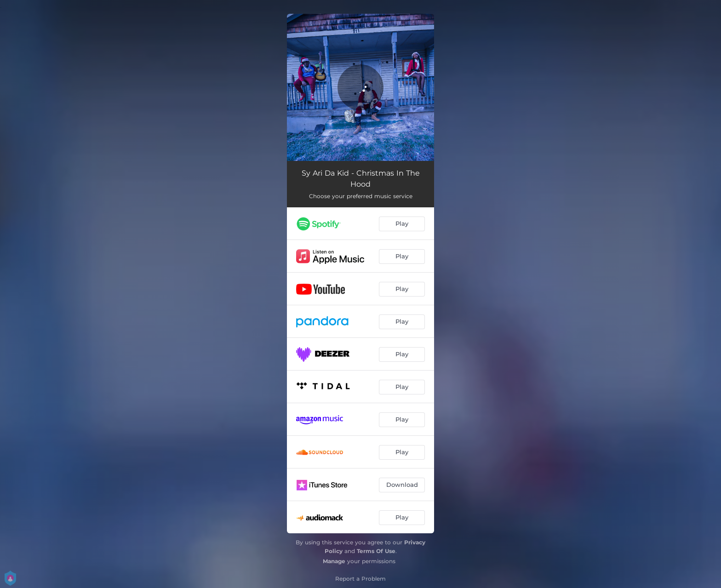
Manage (334, 561)
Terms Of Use (376, 551)
